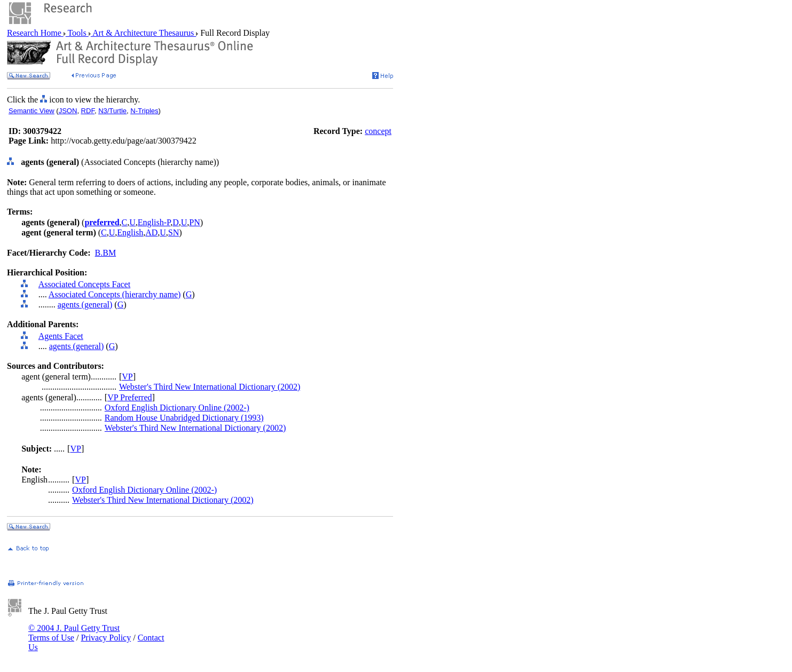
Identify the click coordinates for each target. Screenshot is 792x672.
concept (378, 131)
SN (174, 232)
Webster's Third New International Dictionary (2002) (210, 387)
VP (127, 377)
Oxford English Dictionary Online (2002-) (177, 408)
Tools (77, 33)
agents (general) (85, 305)
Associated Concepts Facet (84, 284)
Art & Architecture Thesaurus (143, 33)
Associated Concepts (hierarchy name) (115, 294)
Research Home (35, 33)
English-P (154, 222)
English (130, 232)
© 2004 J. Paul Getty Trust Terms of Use (74, 633)
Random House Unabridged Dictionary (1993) (184, 418)
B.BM (106, 253)
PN (194, 222)
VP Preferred (130, 397)
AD (151, 232)
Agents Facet (61, 336)
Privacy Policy (106, 638)
